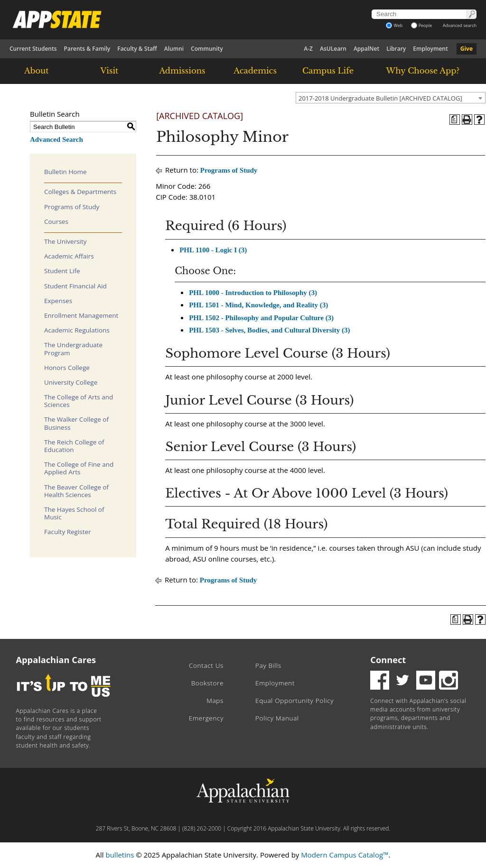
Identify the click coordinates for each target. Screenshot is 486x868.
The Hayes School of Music (74, 513)
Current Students (33, 49)
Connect (388, 660)
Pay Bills (268, 665)
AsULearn (333, 49)
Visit (110, 71)
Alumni (174, 49)
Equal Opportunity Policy (294, 701)
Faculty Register (68, 532)
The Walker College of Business (76, 423)
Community (207, 49)
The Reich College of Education (74, 446)
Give (467, 49)
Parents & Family (87, 49)
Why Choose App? (423, 71)
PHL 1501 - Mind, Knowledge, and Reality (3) (258, 305)
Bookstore (207, 683)
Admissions (182, 71)
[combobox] (391, 98)
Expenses (58, 301)
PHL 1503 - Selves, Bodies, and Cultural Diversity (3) (269, 330)
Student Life (62, 271)
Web (394, 25)
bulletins (120, 855)
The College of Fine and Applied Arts (79, 468)
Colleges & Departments (80, 192)
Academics (255, 71)
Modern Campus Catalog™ (345, 855)
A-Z (308, 49)
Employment (430, 49)
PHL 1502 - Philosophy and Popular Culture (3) (261, 318)
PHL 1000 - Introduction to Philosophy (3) (253, 293)
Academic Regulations (77, 330)
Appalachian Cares (56, 660)
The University (65, 241)
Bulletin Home (65, 172)
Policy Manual (277, 718)
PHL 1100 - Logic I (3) (213, 250)
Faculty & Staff (137, 49)
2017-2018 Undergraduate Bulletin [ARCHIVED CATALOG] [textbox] (380, 98)
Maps (215, 701)
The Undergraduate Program (73, 349)
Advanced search (460, 25)
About (37, 71)
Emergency (206, 718)
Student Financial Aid (75, 286)
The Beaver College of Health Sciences (76, 491)
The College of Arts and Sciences (79, 401)
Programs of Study (72, 207)
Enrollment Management (81, 315)
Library (396, 49)
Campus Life (328, 71)
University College (71, 382)
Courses (56, 222)
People (422, 25)
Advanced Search (56, 139)
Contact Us (206, 665)
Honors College (67, 368)
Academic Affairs (69, 256)
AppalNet (366, 49)
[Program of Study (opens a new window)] (455, 120)
